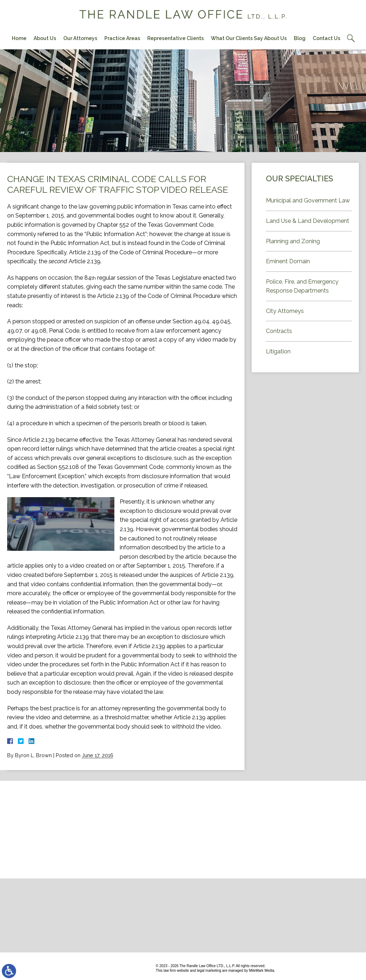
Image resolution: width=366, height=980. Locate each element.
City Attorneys (285, 311)
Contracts (279, 331)
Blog (300, 38)
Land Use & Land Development (308, 221)
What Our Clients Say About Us (249, 38)
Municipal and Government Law (308, 200)
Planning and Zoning (293, 241)
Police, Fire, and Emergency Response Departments (302, 286)
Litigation (278, 351)
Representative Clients (175, 38)
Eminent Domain (288, 261)
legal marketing (209, 971)
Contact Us (327, 38)
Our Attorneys (80, 38)
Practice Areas (122, 38)
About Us (45, 38)
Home (19, 38)
